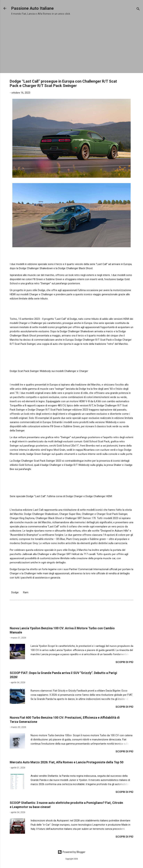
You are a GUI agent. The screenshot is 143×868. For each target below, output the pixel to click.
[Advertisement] (71, 43)
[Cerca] (138, 9)
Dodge (15, 592)
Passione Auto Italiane (32, 8)
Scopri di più (124, 662)
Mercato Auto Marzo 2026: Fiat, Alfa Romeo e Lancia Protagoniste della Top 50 (67, 762)
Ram (26, 592)
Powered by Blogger (71, 852)
